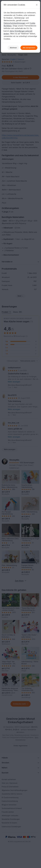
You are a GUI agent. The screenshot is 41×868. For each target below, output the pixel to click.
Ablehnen (13, 48)
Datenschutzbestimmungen (15, 23)
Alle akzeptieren (29, 48)
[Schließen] (37, 5)
